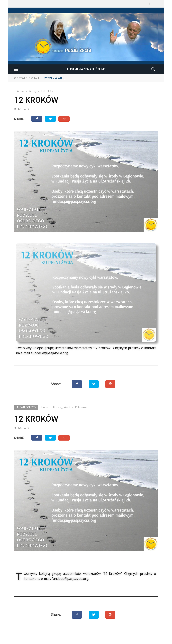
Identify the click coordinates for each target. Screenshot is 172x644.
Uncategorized (26, 407)
